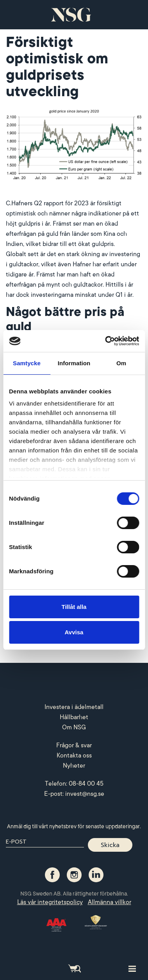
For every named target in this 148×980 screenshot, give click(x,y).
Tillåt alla (74, 607)
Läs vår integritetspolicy (50, 902)
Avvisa (74, 632)
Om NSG (74, 727)
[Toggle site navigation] (132, 968)
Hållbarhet (74, 717)
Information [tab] (74, 363)
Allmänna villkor (110, 902)
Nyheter (74, 766)
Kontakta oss (74, 756)
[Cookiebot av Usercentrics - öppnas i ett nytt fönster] (106, 341)
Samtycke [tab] (27, 363)
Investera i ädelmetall (74, 707)
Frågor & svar (74, 745)
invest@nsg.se (85, 794)
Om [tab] (121, 363)
